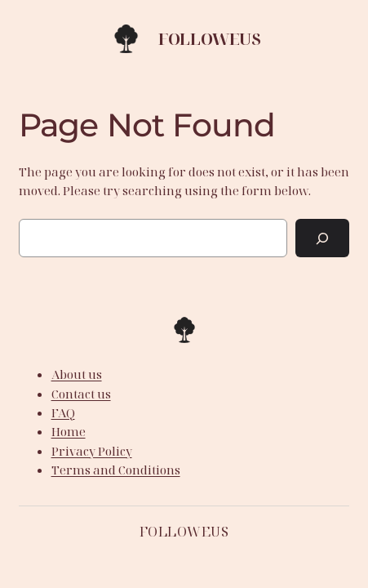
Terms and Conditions (116, 470)
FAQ (63, 412)
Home (69, 431)
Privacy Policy (92, 451)
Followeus (209, 39)
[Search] (323, 238)
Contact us (81, 394)
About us (77, 374)
